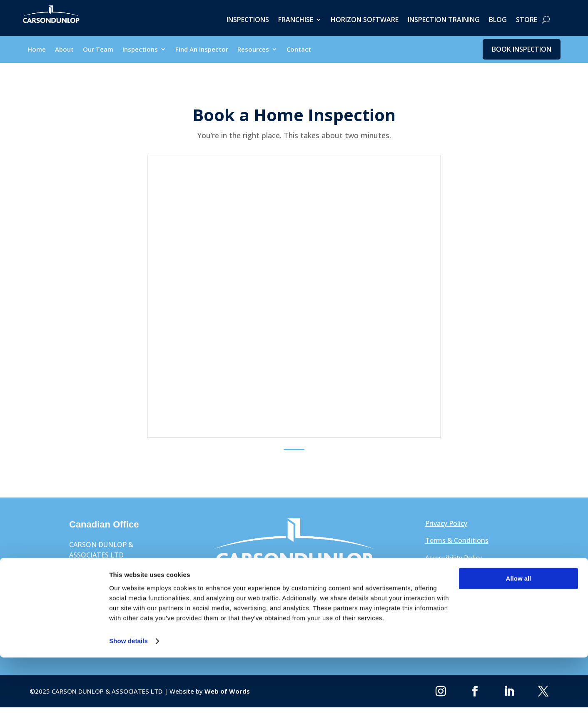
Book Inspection (522, 50)
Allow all (519, 635)
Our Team (98, 51)
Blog (498, 20)
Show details (128, 698)
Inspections (248, 20)
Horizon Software (365, 20)
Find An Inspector (202, 51)
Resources (253, 51)
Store (527, 20)
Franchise (296, 20)
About (64, 51)
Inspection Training (444, 20)
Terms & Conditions (457, 543)
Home (37, 51)
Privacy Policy (446, 525)
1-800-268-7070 (450, 604)
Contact (299, 51)
